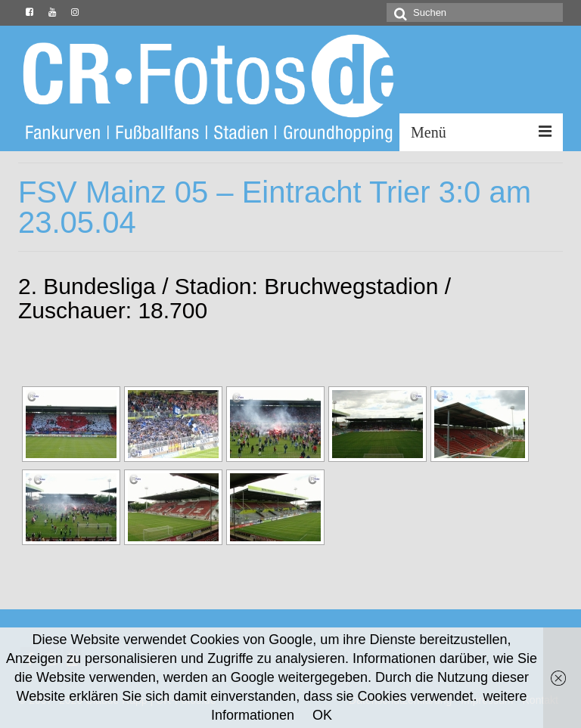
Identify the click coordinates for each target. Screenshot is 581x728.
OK (322, 715)
